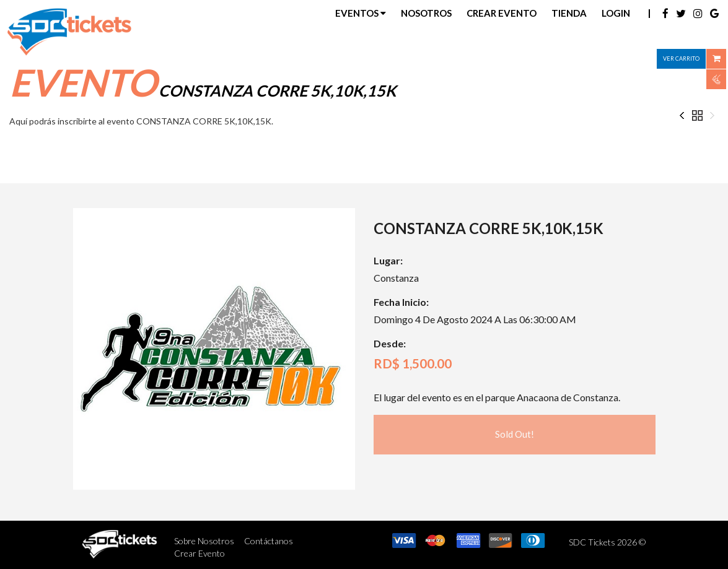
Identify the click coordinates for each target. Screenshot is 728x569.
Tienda (569, 13)
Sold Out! (515, 434)
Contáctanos (269, 541)
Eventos (361, 13)
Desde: (390, 343)
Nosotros (426, 13)
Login (616, 13)
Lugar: (388, 260)
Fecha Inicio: (401, 302)
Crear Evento (502, 13)
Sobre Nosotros (204, 541)
